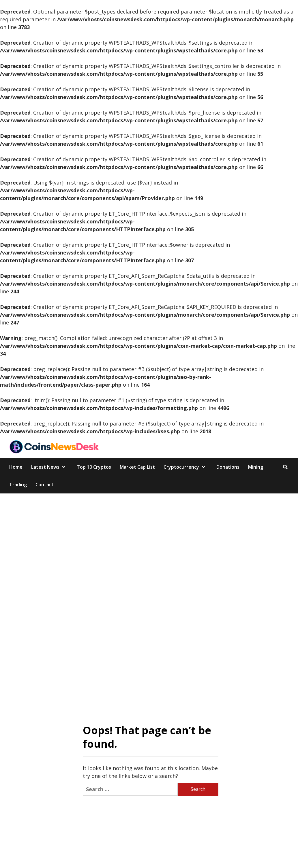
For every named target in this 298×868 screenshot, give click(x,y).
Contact (45, 485)
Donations (228, 467)
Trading (18, 485)
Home (16, 467)
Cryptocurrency (186, 467)
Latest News (50, 467)
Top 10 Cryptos (94, 467)
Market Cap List (137, 467)
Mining (256, 467)
